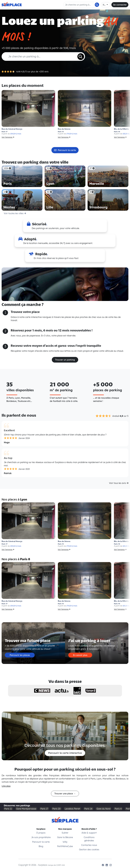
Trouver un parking (65, 360)
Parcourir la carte (65, 150)
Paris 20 (56, 809)
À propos (41, 833)
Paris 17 (44, 809)
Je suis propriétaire (41, 837)
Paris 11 (8, 809)
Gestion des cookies (89, 849)
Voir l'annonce (8, 137)
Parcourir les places (20, 655)
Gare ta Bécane (65, 837)
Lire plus (6, 786)
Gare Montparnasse (26, 809)
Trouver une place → (65, 794)
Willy (65, 842)
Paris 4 (118, 809)
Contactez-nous (89, 845)
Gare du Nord (103, 809)
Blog (41, 846)
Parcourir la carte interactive (65, 753)
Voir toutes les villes (15, 213)
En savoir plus (80, 655)
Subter (65, 833)
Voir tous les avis (119, 483)
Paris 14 (88, 809)
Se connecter (120, 5)
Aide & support (89, 833)
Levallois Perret (72, 809)
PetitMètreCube (65, 846)
